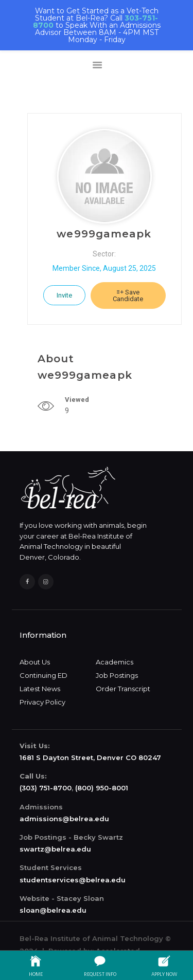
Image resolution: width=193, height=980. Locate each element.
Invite (64, 295)
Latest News (40, 689)
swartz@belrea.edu (55, 849)
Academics (115, 662)
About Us (35, 662)
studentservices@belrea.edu (73, 880)
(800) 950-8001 (102, 788)
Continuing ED (43, 675)
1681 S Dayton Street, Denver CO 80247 (90, 757)
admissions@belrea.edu (64, 819)
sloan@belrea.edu (53, 910)
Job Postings (117, 675)
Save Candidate (128, 295)
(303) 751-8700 (46, 788)
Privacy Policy (42, 702)
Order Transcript (123, 689)
